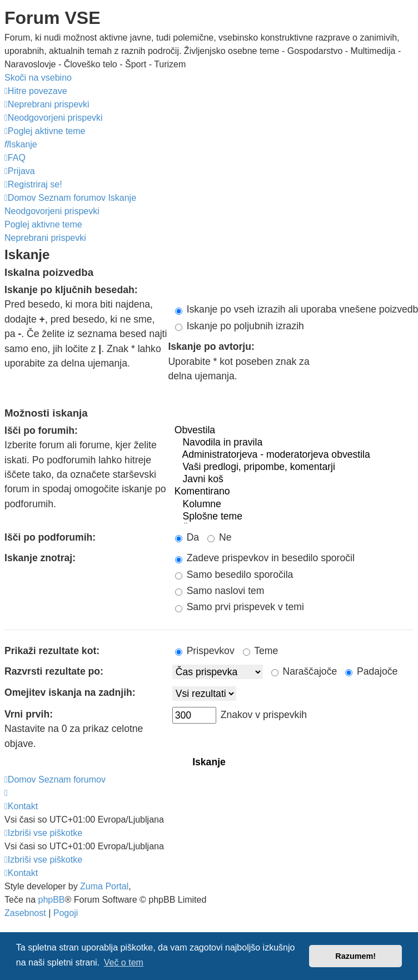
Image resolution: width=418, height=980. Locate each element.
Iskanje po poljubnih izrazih (240, 326)
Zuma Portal (104, 886)
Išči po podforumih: (50, 537)
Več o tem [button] (124, 962)
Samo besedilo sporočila (234, 575)
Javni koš (293, 479)
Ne (219, 537)
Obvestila (293, 430)
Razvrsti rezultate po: (54, 671)
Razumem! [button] (355, 956)
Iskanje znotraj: (40, 558)
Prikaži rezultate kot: (52, 651)
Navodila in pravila (293, 443)
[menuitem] (47, 104)
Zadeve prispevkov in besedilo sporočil (265, 558)
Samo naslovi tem (220, 591)
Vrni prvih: (29, 714)
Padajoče (371, 671)
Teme (261, 651)
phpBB (51, 900)
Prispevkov (205, 651)
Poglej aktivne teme (43, 224)
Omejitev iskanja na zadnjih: (70, 692)
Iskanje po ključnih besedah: (71, 290)
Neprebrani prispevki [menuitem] (45, 238)
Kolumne (293, 504)
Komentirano (293, 492)
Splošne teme (293, 517)
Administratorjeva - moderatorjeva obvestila (293, 455)
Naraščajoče (304, 671)
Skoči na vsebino (38, 78)
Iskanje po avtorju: (211, 347)
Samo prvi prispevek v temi (240, 607)
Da (187, 537)
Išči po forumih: (41, 430)
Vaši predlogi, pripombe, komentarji (293, 467)
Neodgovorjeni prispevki (52, 211)
